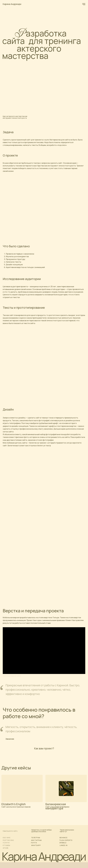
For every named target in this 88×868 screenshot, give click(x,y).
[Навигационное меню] (84, 4)
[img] (22, 788)
